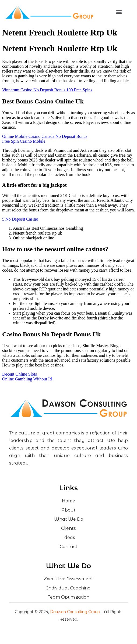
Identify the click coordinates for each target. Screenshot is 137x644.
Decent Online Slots (20, 374)
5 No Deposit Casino (20, 219)
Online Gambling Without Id (27, 379)
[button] (119, 12)
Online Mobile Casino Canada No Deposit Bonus (45, 136)
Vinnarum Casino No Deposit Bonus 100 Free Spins (47, 90)
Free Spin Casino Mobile (24, 141)
